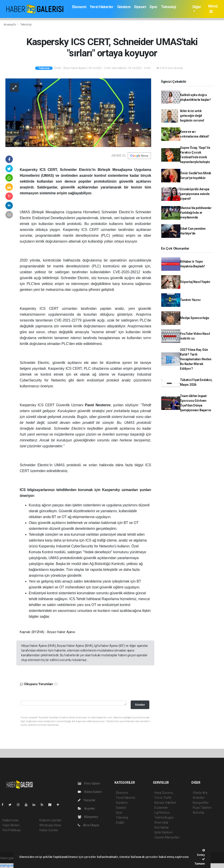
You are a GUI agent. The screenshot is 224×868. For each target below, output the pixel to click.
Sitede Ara (200, 793)
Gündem (124, 7)
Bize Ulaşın (88, 825)
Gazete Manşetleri (167, 837)
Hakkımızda (10, 820)
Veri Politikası (11, 830)
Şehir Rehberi (164, 832)
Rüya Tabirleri (202, 808)
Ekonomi (79, 7)
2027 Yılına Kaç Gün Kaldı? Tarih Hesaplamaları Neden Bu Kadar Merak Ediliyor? (196, 359)
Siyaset (140, 7)
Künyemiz (88, 817)
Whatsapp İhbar (50, 825)
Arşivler (86, 808)
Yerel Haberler (102, 7)
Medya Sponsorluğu (195, 318)
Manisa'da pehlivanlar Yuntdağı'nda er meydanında (196, 213)
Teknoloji (168, 7)
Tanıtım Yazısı (190, 300)
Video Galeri (90, 792)
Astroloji (198, 813)
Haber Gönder (49, 830)
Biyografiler (201, 803)
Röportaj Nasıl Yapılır (195, 282)
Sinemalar (161, 822)
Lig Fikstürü (162, 813)
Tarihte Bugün (164, 817)
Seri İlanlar (162, 827)
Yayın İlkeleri (11, 825)
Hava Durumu (164, 793)
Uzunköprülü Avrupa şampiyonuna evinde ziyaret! (195, 194)
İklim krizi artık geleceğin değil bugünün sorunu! (192, 116)
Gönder (140, 705)
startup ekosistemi (13, 866)
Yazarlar (87, 800)
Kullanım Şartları (50, 820)
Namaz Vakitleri (165, 803)
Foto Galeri (89, 783)
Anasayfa (10, 24)
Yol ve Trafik (163, 798)
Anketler (199, 798)
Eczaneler (161, 808)
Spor (153, 7)
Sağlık (120, 822)
